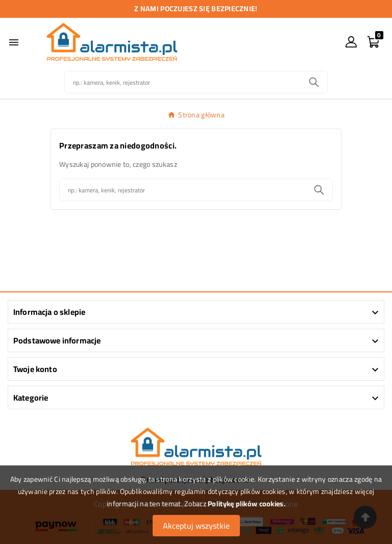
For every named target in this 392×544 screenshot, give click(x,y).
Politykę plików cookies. (247, 504)
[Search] (314, 82)
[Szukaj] (183, 82)
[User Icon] (351, 42)
